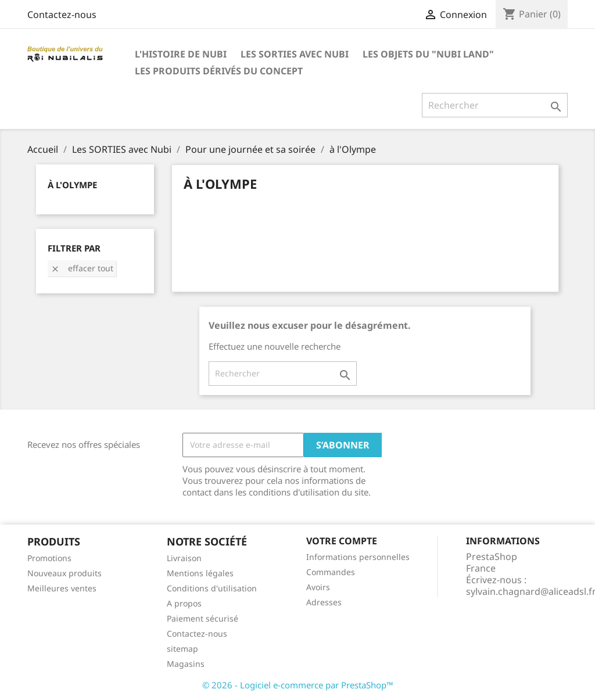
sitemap (182, 649)
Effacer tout (82, 268)
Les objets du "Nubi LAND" (428, 54)
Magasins (186, 664)
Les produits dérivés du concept (219, 71)
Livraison (184, 558)
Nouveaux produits (64, 573)
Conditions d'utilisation (212, 588)
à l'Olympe (72, 185)
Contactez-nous (62, 15)
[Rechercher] (495, 105)
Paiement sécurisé (202, 618)
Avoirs (318, 587)
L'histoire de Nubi (181, 54)
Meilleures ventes (62, 588)
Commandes (331, 572)
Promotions (49, 558)
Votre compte (342, 541)
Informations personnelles (358, 557)
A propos (184, 603)
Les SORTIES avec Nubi (295, 54)
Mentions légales (200, 573)
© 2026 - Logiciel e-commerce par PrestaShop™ (298, 685)
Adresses (324, 602)
